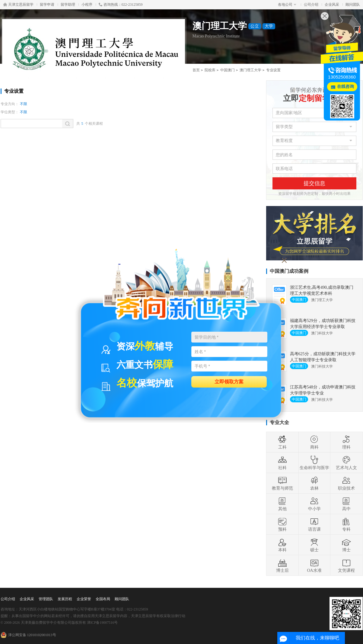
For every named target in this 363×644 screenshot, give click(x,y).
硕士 (314, 545)
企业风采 (332, 5)
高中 (346, 504)
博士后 (282, 565)
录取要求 (181, 96)
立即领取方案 (229, 381)
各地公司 (287, 5)
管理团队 (46, 599)
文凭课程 (346, 565)
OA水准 (314, 565)
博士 (346, 545)
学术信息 (130, 96)
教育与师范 (282, 483)
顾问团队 (353, 5)
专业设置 (78, 96)
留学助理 (68, 5)
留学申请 (47, 5)
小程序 (87, 5)
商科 (314, 442)
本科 (282, 545)
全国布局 (103, 599)
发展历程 (65, 599)
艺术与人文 (346, 463)
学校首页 (26, 96)
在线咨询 (345, 87)
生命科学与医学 (314, 463)
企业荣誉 (84, 599)
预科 (282, 524)
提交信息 (314, 183)
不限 (24, 104)
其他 (282, 504)
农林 (314, 483)
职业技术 (346, 483)
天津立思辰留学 (18, 5)
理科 (346, 442)
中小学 (314, 504)
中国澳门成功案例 (289, 271)
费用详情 (233, 96)
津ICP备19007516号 (102, 623)
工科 (282, 442)
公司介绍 (311, 5)
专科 (346, 524)
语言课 (314, 524)
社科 (282, 463)
